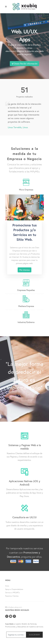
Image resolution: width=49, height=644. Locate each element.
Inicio (7, 586)
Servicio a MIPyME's (12, 593)
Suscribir (34, 635)
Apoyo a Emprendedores (14, 589)
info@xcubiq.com (14, 607)
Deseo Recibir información (24, 64)
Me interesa (24, 270)
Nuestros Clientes (12, 596)
